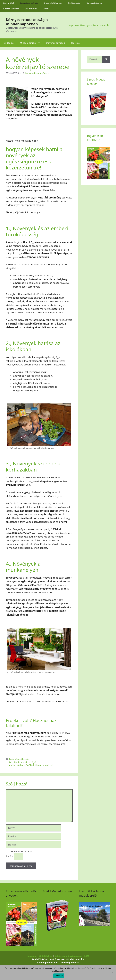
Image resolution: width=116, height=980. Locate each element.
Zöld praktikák (31, 9)
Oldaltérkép (46, 956)
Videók (46, 9)
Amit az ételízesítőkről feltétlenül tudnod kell (31, 765)
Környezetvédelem (94, 3)
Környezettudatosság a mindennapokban (27, 22)
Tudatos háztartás (11, 9)
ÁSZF (87, 956)
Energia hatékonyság (53, 3)
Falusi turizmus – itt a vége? (23, 762)
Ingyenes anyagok (55, 43)
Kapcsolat (75, 43)
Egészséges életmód (29, 3)
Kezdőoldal (9, 43)
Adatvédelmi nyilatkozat (68, 956)
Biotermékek (9, 3)
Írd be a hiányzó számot (20, 851)
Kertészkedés (74, 3)
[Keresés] (106, 59)
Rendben (59, 976)
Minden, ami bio (31, 43)
